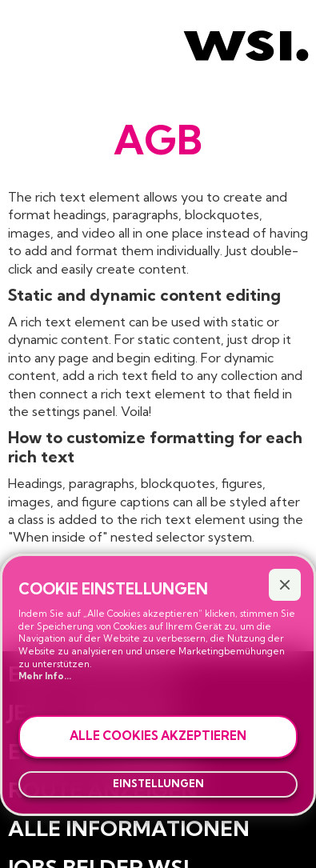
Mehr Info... (45, 676)
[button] (285, 585)
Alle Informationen (129, 828)
